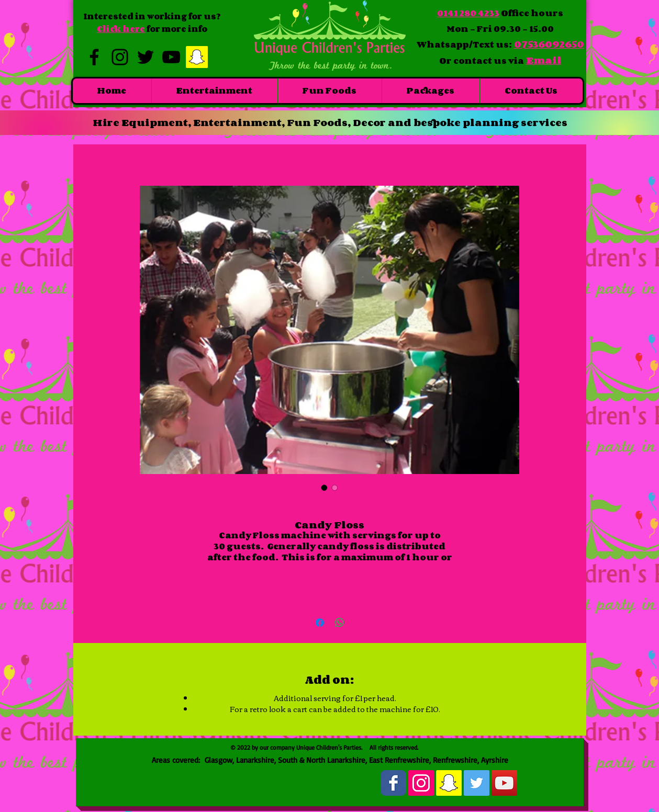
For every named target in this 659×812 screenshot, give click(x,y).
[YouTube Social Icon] (504, 783)
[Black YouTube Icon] (171, 57)
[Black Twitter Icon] (146, 57)
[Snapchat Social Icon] (197, 57)
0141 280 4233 (468, 13)
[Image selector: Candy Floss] (325, 488)
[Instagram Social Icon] (421, 783)
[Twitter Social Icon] (477, 783)
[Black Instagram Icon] (120, 57)
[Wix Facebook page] (393, 783)
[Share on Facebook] (320, 623)
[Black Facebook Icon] (94, 57)
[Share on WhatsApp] (340, 623)
